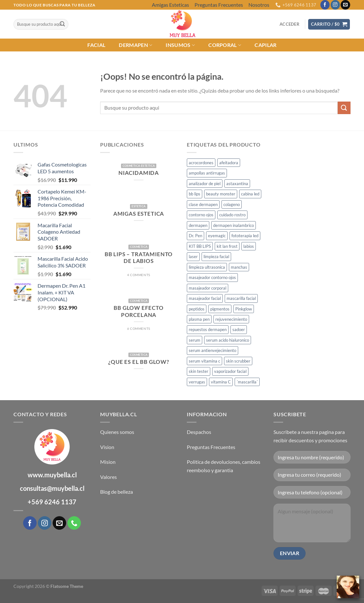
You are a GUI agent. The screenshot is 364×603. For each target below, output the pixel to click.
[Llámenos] (74, 523)
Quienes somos (117, 432)
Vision (107, 447)
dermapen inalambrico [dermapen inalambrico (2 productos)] (234, 225)
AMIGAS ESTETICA (139, 214)
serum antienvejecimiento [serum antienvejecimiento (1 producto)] (212, 350)
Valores (108, 477)
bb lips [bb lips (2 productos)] (195, 194)
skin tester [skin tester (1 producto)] (199, 371)
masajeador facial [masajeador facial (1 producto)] (205, 298)
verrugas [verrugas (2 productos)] (197, 382)
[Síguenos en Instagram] (335, 5)
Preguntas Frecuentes (219, 5)
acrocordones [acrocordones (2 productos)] (201, 163)
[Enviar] (62, 24)
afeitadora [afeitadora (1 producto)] (229, 163)
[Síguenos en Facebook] (325, 5)
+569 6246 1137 (52, 502)
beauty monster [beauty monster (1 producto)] (221, 194)
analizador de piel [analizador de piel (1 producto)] (205, 184)
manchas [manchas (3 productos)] (239, 267)
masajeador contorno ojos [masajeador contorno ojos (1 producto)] (212, 277)
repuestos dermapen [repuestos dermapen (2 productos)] (208, 329)
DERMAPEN (135, 45)
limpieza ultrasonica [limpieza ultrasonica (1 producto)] (207, 267)
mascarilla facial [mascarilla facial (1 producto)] (241, 298)
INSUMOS (180, 45)
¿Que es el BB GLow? (139, 362)
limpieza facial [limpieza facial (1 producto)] (216, 256)
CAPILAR (265, 45)
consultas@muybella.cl (52, 488)
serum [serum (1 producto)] (195, 340)
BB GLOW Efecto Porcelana (139, 311)
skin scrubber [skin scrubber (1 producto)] (238, 361)
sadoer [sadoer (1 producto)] (239, 329)
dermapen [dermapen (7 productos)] (198, 225)
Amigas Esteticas (170, 5)
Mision (108, 462)
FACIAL (96, 45)
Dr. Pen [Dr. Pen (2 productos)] (195, 236)
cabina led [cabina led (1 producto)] (250, 194)
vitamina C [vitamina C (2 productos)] (221, 382)
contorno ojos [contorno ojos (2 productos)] (201, 215)
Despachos (199, 432)
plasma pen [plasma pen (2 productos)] (199, 319)
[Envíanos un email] (345, 5)
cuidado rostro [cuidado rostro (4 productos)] (232, 215)
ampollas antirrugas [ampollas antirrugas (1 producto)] (207, 173)
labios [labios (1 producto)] (249, 246)
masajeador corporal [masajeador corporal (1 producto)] (208, 288)
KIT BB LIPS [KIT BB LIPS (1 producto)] (200, 246)
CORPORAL (225, 45)
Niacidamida (139, 173)
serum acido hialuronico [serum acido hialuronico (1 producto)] (228, 340)
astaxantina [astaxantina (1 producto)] (237, 184)
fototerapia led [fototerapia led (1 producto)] (245, 236)
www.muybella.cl (52, 475)
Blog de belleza (117, 492)
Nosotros (259, 5)
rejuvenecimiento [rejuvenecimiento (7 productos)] (231, 319)
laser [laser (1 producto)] (193, 256)
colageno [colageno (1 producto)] (232, 204)
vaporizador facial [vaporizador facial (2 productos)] (230, 371)
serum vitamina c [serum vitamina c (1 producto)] (204, 361)
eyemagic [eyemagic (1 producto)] (217, 236)
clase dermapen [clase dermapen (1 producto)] (203, 204)
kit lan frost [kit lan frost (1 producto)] (227, 246)
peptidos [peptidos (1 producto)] (197, 309)
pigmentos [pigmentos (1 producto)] (220, 309)
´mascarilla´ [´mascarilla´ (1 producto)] (247, 382)
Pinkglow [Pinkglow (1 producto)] (244, 309)
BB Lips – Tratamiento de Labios (139, 258)
